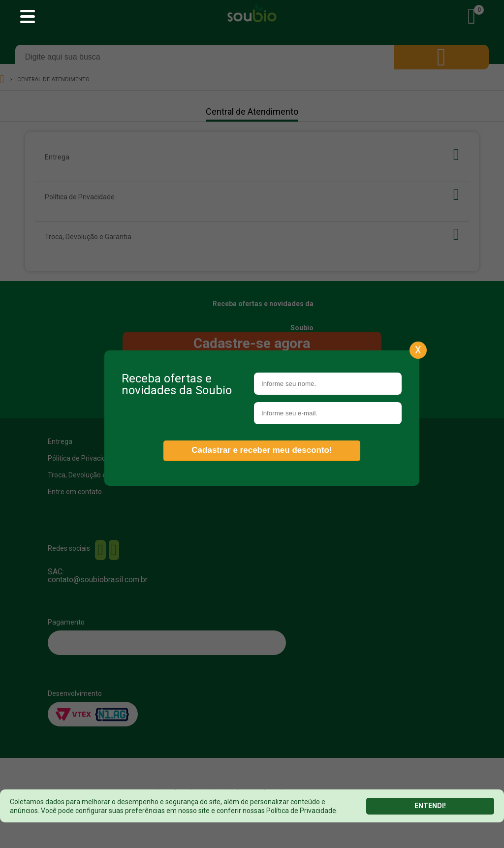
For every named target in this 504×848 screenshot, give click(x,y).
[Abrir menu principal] (28, 17)
